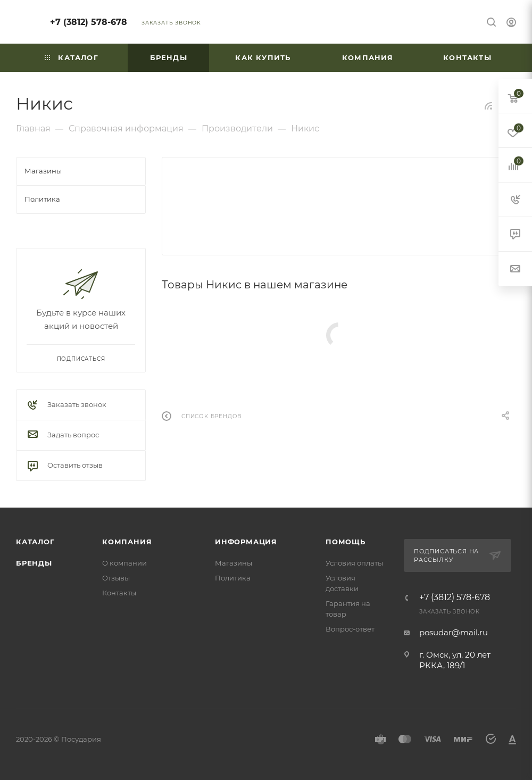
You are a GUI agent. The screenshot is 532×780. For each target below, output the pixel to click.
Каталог (35, 542)
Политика (233, 578)
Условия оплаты (354, 563)
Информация (246, 542)
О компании (124, 563)
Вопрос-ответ (350, 629)
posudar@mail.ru (454, 632)
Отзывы (116, 578)
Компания (127, 542)
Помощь (346, 542)
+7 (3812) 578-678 (89, 22)
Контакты (119, 593)
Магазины (234, 563)
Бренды (34, 563)
